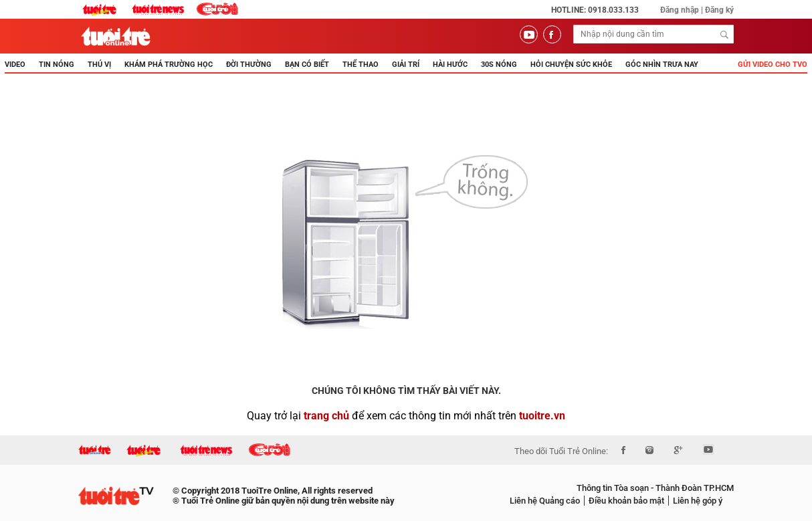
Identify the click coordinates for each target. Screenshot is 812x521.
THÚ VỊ (99, 65)
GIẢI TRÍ (406, 65)
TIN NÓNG (57, 65)
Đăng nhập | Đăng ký (697, 10)
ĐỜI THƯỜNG (249, 65)
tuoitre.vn (542, 416)
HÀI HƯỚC (450, 65)
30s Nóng (499, 65)
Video (15, 65)
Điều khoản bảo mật (626, 501)
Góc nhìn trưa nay (662, 65)
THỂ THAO (361, 65)
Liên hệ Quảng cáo (545, 501)
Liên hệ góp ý (698, 501)
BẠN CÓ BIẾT (307, 65)
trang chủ (326, 416)
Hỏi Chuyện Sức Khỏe (571, 65)
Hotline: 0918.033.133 (595, 10)
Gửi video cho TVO (773, 65)
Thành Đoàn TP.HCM (694, 488)
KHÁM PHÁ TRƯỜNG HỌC (169, 65)
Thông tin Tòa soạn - (615, 488)
